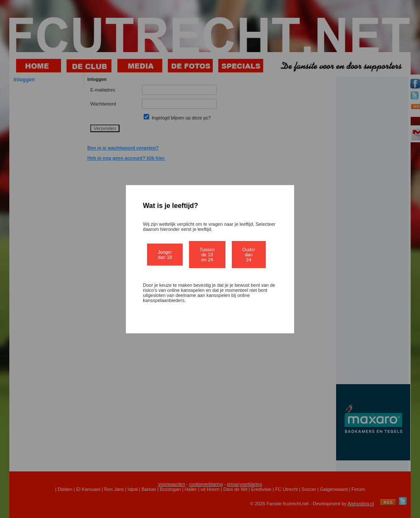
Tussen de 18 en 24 (207, 255)
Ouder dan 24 (249, 255)
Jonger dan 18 (165, 255)
